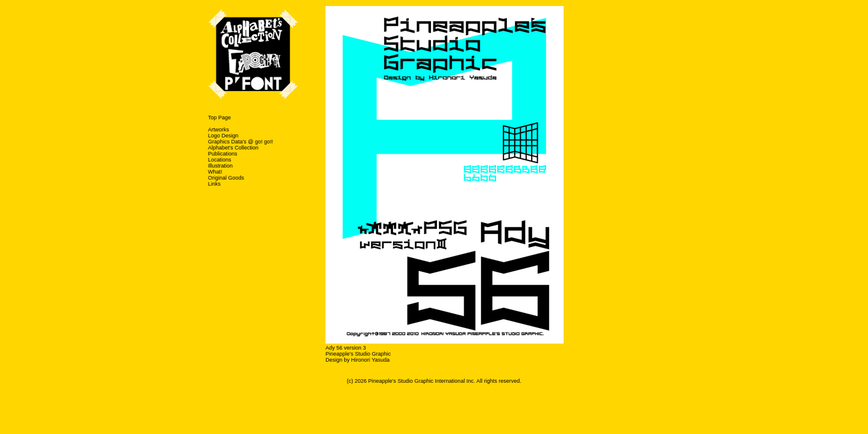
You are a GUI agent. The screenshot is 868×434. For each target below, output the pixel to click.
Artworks (219, 130)
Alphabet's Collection (233, 148)
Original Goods (226, 178)
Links (214, 184)
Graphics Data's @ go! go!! (241, 142)
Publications (223, 154)
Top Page (219, 118)
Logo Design (223, 136)
